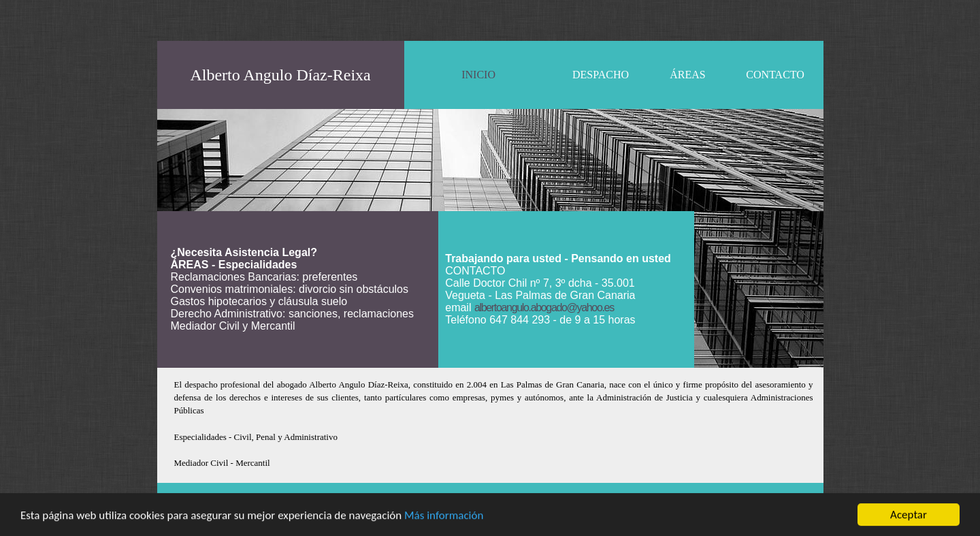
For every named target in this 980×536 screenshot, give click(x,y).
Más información (444, 516)
